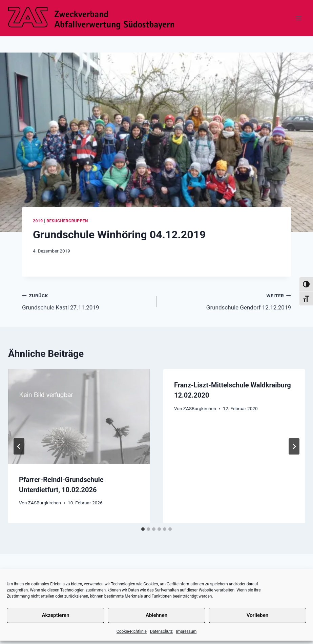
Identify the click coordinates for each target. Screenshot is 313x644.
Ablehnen (156, 615)
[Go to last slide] (19, 446)
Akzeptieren (56, 615)
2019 (38, 221)
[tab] (143, 529)
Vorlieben (257, 615)
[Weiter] (294, 446)
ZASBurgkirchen (45, 503)
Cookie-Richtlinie (132, 631)
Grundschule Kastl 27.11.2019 (86, 301)
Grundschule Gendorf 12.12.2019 (227, 301)
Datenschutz (161, 631)
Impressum (186, 631)
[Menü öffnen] (299, 18)
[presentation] (79, 416)
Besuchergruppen (67, 221)
